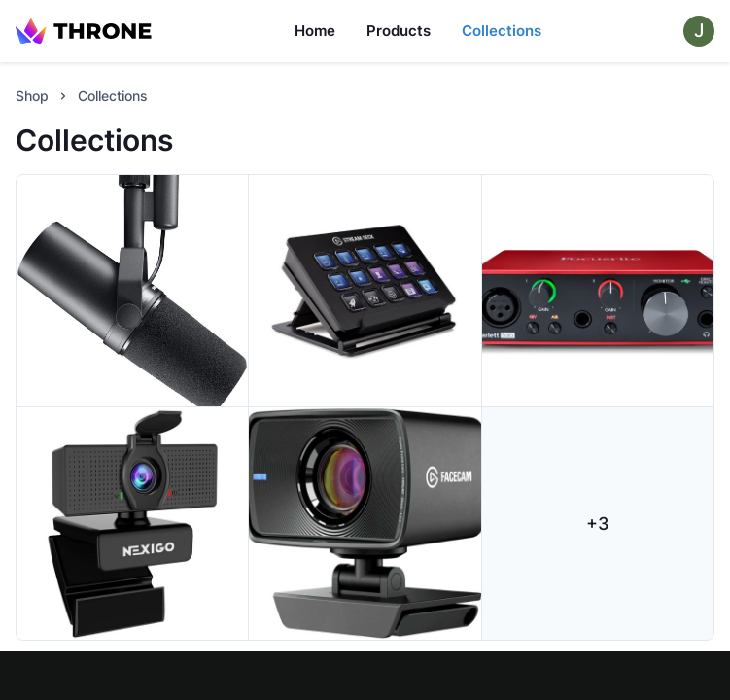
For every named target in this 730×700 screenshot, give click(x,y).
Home (315, 31)
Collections (502, 31)
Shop (32, 96)
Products (399, 31)
